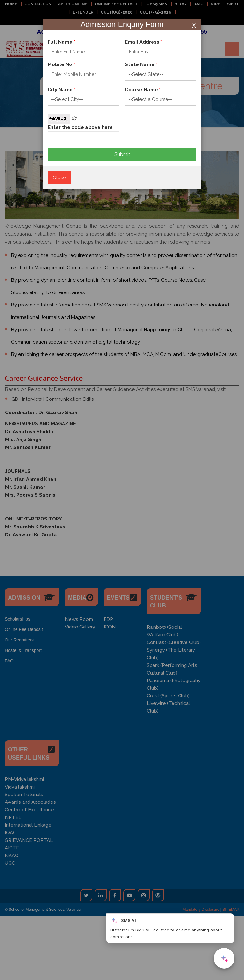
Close (59, 178)
